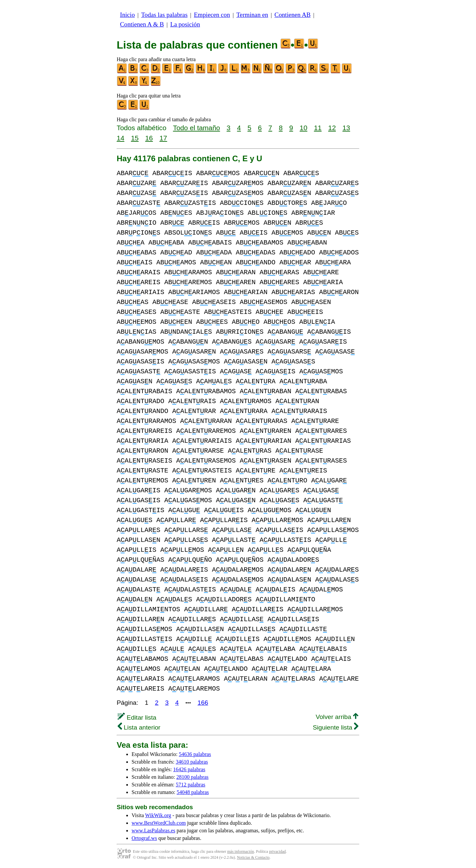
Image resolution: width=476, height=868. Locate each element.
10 (304, 128)
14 (120, 138)
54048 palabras (193, 792)
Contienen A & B (142, 24)
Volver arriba (337, 717)
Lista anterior (139, 727)
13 (346, 128)
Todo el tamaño (196, 128)
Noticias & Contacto (253, 857)
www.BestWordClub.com (159, 823)
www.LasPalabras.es (153, 830)
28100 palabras (193, 777)
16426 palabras (189, 769)
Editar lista (137, 717)
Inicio (127, 15)
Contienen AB (292, 15)
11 (318, 128)
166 (203, 703)
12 (332, 128)
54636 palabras (195, 754)
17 (163, 138)
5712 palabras (191, 785)
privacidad (278, 851)
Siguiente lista (336, 727)
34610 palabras (192, 762)
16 (149, 138)
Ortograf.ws (144, 838)
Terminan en (252, 15)
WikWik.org (158, 815)
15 (135, 138)
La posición (185, 24)
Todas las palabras (164, 15)
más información (240, 851)
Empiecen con (212, 15)
